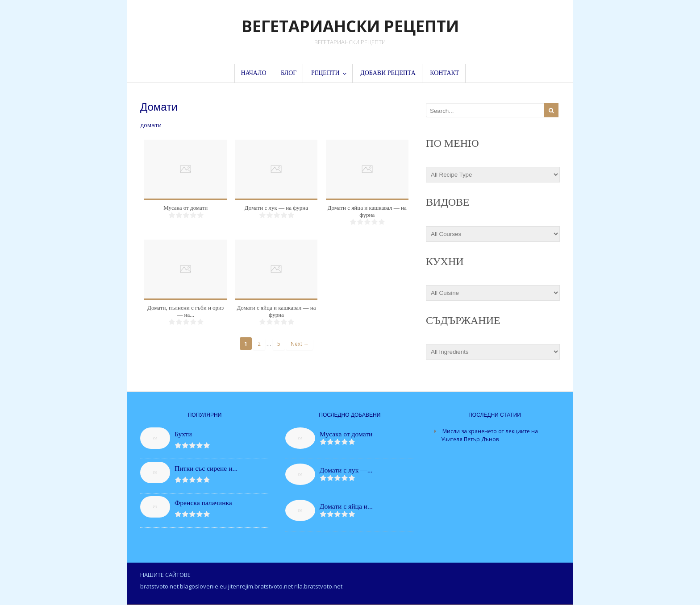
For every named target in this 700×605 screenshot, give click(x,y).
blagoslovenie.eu (203, 586)
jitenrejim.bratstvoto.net (260, 586)
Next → (300, 344)
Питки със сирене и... (206, 468)
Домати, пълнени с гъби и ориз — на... (185, 311)
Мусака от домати (185, 208)
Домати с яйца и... (346, 506)
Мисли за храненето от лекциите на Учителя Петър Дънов (490, 435)
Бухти (183, 434)
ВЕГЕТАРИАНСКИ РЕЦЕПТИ (350, 26)
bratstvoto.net (159, 586)
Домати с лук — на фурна (276, 208)
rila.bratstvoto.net (318, 586)
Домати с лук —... (346, 470)
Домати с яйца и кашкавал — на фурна (367, 211)
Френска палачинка (203, 503)
